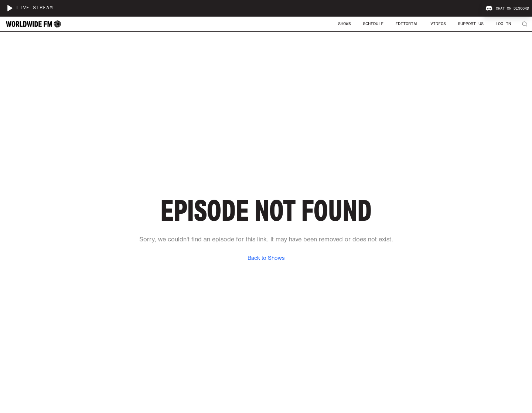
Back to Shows (266, 258)
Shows (345, 24)
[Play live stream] (10, 8)
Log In (503, 24)
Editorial (407, 24)
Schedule (373, 24)
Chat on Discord (507, 8)
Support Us (471, 24)
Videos (438, 24)
